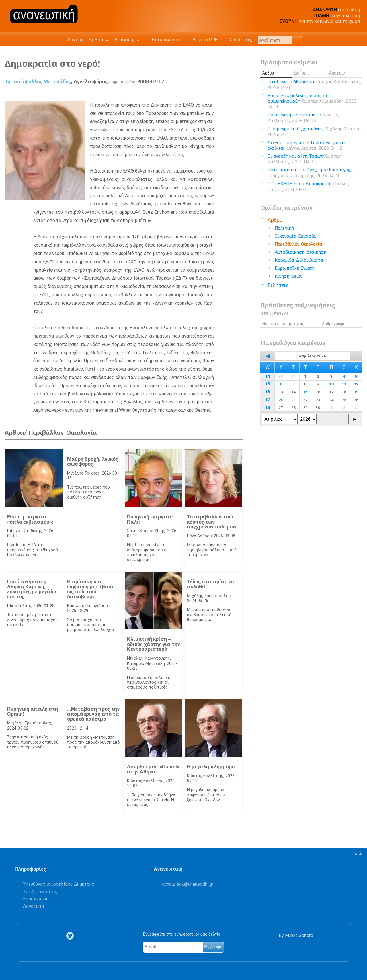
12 (356, 384)
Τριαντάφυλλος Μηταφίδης (38, 81)
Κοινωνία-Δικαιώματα (299, 260)
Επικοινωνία (163, 40)
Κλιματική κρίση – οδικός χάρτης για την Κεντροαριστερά (154, 644)
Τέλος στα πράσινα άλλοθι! (211, 584)
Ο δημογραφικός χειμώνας (315, 131)
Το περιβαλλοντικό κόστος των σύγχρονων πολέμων (212, 522)
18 (268, 408)
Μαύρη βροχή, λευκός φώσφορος (93, 462)
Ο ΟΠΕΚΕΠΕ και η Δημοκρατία (308, 186)
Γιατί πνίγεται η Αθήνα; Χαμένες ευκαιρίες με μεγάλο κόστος (32, 589)
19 (356, 392)
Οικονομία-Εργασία (295, 236)
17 (268, 400)
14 (268, 376)
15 (268, 384)
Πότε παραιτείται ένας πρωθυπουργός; (309, 173)
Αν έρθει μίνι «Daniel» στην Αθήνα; (153, 769)
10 (331, 384)
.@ (188, 884)
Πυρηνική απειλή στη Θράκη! (33, 712)
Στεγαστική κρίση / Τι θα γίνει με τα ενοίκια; (306, 145)
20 (281, 400)
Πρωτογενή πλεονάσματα (304, 118)
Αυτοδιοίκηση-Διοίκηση (300, 252)
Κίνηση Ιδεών (288, 276)
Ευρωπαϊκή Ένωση (295, 268)
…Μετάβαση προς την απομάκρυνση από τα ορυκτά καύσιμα (93, 714)
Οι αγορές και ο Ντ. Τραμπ (304, 159)
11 (344, 384)
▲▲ (358, 853)
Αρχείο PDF (202, 40)
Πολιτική (284, 228)
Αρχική (75, 40)
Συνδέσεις (238, 40)
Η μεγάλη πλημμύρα (211, 767)
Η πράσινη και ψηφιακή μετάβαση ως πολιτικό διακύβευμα (91, 589)
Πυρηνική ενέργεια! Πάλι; (150, 519)
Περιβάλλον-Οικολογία (298, 244)
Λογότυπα (33, 906)
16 (268, 392)
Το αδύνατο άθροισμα (314, 84)
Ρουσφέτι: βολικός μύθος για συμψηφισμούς (313, 101)
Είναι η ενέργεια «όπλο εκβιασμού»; (30, 519)
